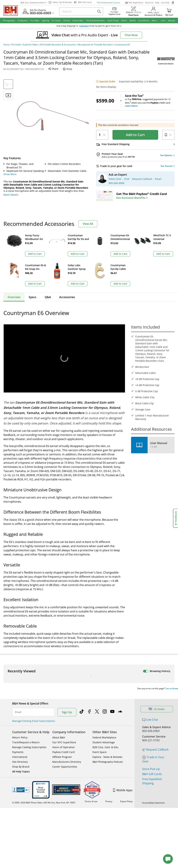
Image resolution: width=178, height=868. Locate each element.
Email (18, 648)
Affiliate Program (62, 692)
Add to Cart (135, 135)
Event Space (100, 688)
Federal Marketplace (104, 673)
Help (157, 3)
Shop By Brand (21, 702)
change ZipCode (88, 26)
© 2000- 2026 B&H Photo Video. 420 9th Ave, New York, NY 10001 (44, 738)
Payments (18, 688)
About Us (149, 3)
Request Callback (155, 685)
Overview (14, 267)
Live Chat (165, 3)
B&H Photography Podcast (108, 697)
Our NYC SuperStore (64, 678)
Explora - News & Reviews (107, 692)
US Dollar (157, 645)
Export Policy (126, 737)
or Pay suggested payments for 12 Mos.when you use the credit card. (150, 101)
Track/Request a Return (26, 678)
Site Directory (20, 697)
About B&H (59, 673)
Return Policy (20, 673)
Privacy (109, 737)
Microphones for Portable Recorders (95, 45)
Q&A (48, 267)
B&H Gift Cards (152, 710)
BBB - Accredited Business (21, 725)
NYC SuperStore (134, 3)
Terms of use (91, 737)
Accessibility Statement (153, 738)
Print (67, 69)
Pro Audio (16, 45)
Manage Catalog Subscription (29, 683)
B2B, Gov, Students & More (34, 3)
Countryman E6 (122, 45)
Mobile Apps (123, 726)
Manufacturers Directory (67, 697)
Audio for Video (30, 45)
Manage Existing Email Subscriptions (34, 656)
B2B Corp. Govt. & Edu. (106, 683)
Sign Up (67, 648)
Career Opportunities (65, 702)
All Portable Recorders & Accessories (58, 45)
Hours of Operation (64, 683)
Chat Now (131, 35)
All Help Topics (21, 707)
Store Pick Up (151, 705)
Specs (33, 267)
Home (6, 45)
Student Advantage (104, 678)
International (20, 692)
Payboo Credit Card (64, 688)
